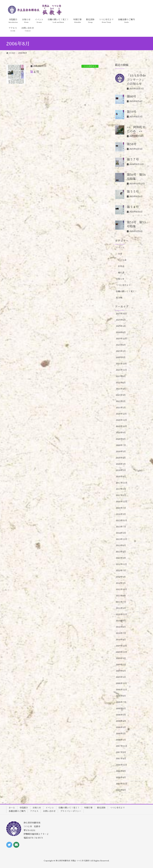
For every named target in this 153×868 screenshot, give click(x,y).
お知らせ (120, 279)
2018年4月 (121, 477)
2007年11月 (122, 746)
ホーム (12, 808)
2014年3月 (121, 533)
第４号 (35, 72)
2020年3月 (121, 464)
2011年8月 (121, 596)
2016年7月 (121, 508)
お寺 (120, 254)
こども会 (122, 260)
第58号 (132, 144)
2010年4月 (121, 640)
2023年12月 (121, 339)
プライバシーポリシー (71, 811)
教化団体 (101, 808)
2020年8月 (121, 439)
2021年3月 (121, 395)
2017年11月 (122, 483)
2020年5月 (121, 451)
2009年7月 (121, 665)
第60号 (131, 96)
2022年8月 (121, 357)
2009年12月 (121, 646)
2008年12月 (121, 683)
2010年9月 (121, 621)
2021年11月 (121, 370)
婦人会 (121, 273)
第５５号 (133, 192)
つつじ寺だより (90, 66)
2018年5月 (121, 470)
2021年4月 (121, 389)
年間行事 (88, 808)
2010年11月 (122, 614)
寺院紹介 (24, 808)
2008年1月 (121, 740)
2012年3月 (121, 583)
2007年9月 (121, 752)
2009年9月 (121, 658)
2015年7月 (121, 527)
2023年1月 (121, 351)
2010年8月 (121, 627)
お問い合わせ (49, 811)
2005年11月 (122, 784)
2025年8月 (121, 320)
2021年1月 (121, 408)
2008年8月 (121, 696)
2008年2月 (121, 734)
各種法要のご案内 (17, 811)
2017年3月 (121, 489)
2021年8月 (121, 376)
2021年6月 (121, 383)
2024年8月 (121, 332)
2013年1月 (121, 558)
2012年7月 (121, 570)
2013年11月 (122, 539)
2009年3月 (121, 677)
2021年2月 (121, 401)
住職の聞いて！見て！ (126, 291)
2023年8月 (121, 345)
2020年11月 (121, 420)
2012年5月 (121, 577)
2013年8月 (121, 545)
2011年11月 (122, 589)
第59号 (132, 112)
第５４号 (133, 207)
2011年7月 (121, 602)
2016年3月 (121, 514)
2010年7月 (121, 633)
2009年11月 (122, 652)
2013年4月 (121, 552)
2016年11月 (122, 502)
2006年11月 (122, 765)
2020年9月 (121, 433)
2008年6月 (121, 709)
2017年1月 (121, 495)
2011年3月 (121, 608)
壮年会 (121, 266)
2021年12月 (121, 364)
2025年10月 (121, 314)
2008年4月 (121, 721)
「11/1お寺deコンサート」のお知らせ (136, 80)
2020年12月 (121, 414)
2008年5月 (121, 715)
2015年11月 (122, 520)
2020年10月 (121, 426)
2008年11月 (122, 690)
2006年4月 (121, 777)
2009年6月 (121, 671)
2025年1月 (121, 326)
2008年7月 (121, 702)
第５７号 (133, 159)
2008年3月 (121, 727)
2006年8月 (121, 771)
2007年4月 (121, 759)
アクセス (34, 811)
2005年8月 (121, 790)
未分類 (119, 298)
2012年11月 (121, 564)
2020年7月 (121, 445)
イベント (120, 247)
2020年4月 (121, 458)
